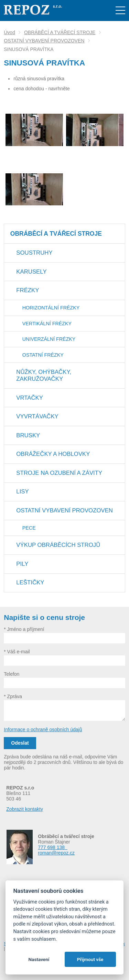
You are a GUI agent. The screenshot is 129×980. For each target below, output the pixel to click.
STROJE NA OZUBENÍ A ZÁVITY (59, 473)
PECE (29, 528)
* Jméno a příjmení (24, 629)
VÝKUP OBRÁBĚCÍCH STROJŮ (58, 545)
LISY (22, 492)
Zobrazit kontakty (25, 809)
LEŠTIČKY (30, 583)
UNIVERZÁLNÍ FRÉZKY (49, 339)
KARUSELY (31, 272)
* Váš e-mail (17, 652)
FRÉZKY (28, 290)
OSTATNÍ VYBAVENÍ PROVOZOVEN (44, 41)
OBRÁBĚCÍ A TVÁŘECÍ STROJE (60, 32)
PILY (22, 564)
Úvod (9, 32)
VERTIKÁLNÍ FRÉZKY (47, 324)
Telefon (12, 674)
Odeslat (20, 743)
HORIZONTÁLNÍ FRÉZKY (51, 308)
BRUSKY (28, 435)
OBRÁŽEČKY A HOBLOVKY (53, 454)
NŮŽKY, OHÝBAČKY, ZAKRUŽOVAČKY (44, 375)
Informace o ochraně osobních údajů (43, 729)
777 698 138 (53, 847)
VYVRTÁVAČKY (37, 416)
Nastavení (39, 959)
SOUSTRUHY (34, 253)
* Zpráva (13, 696)
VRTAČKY (30, 398)
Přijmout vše (90, 959)
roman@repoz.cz (56, 853)
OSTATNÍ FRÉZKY (43, 355)
